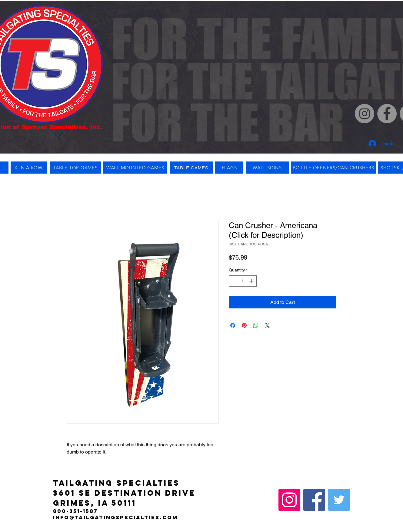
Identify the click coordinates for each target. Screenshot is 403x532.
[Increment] (252, 281)
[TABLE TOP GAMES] (75, 168)
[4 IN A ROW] (29, 168)
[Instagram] (365, 114)
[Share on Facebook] (233, 325)
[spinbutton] (243, 281)
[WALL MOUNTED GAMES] (135, 168)
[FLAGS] (229, 168)
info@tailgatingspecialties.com (115, 517)
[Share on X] (267, 325)
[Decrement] (233, 281)
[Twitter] (339, 500)
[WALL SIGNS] (267, 168)
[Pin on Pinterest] (244, 325)
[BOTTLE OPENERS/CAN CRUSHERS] (333, 168)
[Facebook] (387, 114)
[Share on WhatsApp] (256, 325)
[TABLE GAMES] (191, 168)
